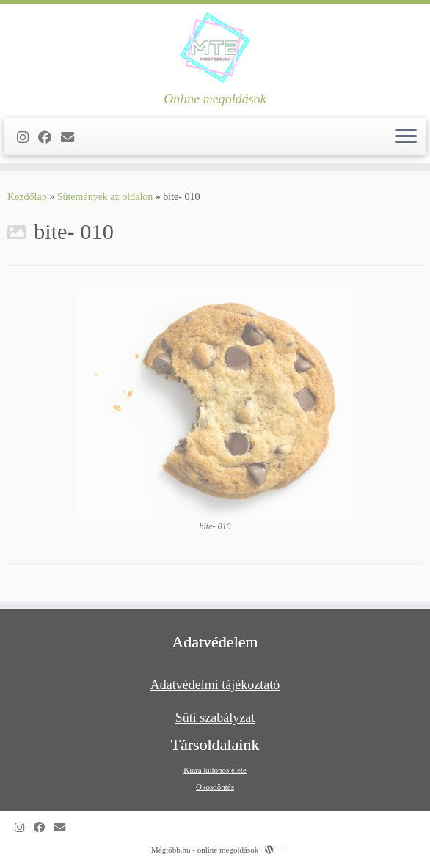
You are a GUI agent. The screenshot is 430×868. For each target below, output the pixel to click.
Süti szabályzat (215, 718)
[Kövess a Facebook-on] (50, 138)
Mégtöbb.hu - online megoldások (205, 850)
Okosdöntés (215, 787)
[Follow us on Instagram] (28, 138)
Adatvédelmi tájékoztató (215, 685)
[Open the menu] (406, 137)
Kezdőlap (27, 197)
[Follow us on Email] (72, 138)
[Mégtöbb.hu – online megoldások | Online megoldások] (215, 48)
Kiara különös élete (215, 770)
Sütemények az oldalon (105, 197)
